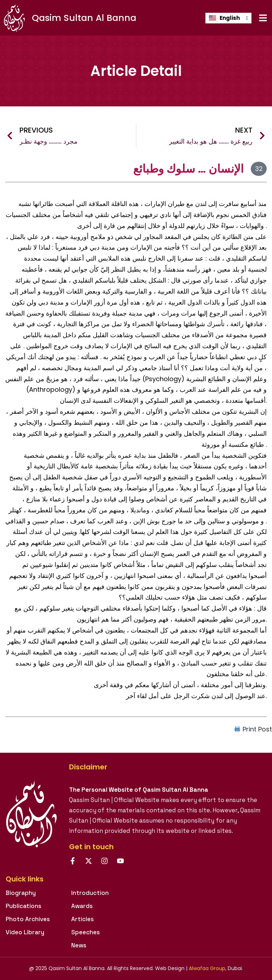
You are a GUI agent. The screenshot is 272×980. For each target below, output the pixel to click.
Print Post (253, 729)
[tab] (76, 882)
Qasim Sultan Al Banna (84, 18)
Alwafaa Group (207, 968)
